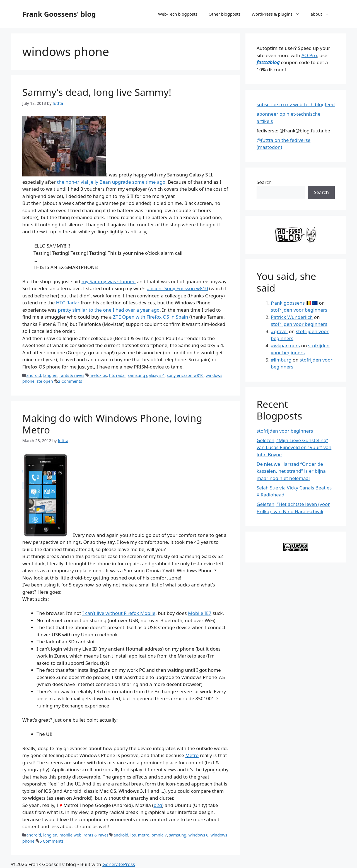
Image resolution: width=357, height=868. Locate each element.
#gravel (279, 331)
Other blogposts (225, 14)
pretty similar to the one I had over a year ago (109, 310)
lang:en (50, 375)
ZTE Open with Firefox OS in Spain (150, 317)
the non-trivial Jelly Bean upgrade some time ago (111, 182)
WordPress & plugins (278, 14)
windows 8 (199, 835)
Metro (192, 755)
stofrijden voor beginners (299, 310)
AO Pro (309, 55)
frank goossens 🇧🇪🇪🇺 (294, 303)
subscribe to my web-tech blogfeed (296, 104)
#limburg (281, 360)
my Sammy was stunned (108, 281)
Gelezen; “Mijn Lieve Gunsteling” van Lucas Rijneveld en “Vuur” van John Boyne (294, 447)
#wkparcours (285, 345)
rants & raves (72, 375)
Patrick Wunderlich (292, 317)
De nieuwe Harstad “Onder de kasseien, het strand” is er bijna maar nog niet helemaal (291, 471)
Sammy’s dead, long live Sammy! (97, 92)
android (34, 375)
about (323, 14)
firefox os (98, 375)
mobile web (70, 835)
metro (143, 835)
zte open (45, 381)
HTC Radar (68, 303)
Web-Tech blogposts (178, 14)
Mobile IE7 (200, 613)
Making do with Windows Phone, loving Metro (112, 424)
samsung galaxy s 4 (146, 375)
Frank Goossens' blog (59, 14)
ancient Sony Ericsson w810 (177, 288)
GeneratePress (119, 864)
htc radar (117, 375)
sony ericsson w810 (185, 375)
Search (264, 182)
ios (133, 835)
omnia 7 (159, 835)
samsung (178, 835)
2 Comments (70, 381)
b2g (158, 805)
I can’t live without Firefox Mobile (119, 613)
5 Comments (52, 841)
